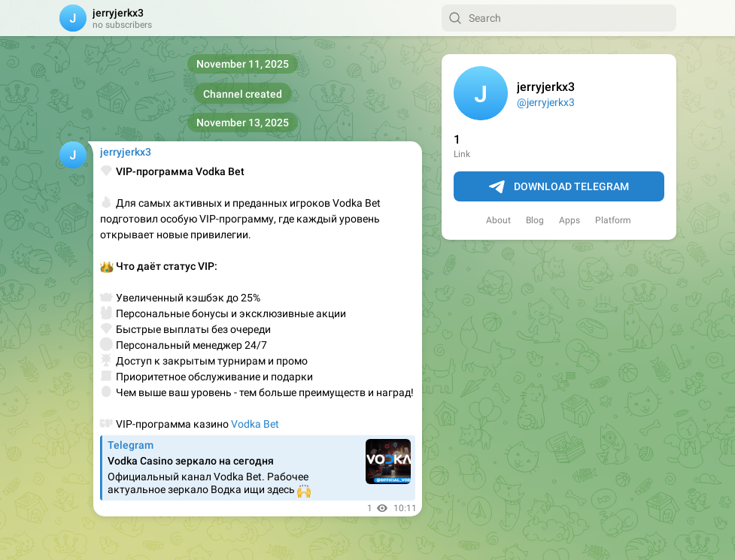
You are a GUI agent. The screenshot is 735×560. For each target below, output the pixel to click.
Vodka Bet (255, 424)
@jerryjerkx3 (546, 102)
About (498, 220)
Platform (613, 220)
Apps (569, 220)
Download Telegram (559, 187)
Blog (535, 220)
